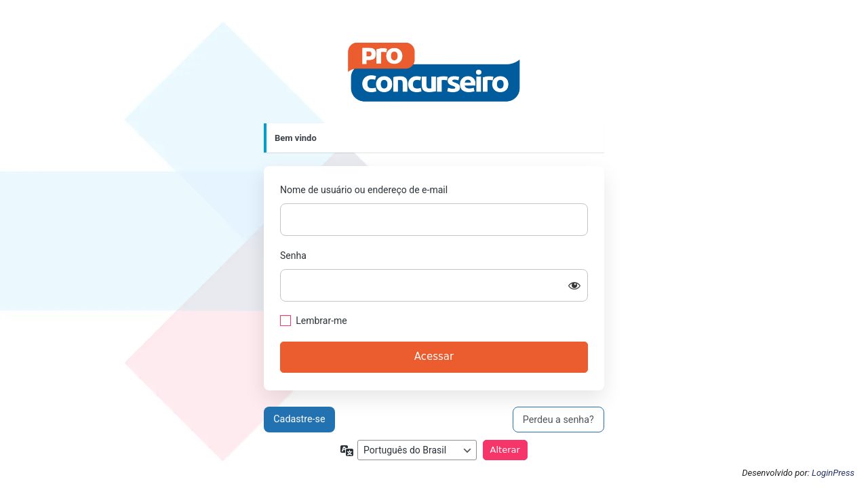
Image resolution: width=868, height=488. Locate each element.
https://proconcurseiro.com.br (434, 73)
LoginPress (833, 473)
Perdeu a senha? (558, 420)
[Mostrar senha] (574, 285)
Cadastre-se (299, 419)
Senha (293, 256)
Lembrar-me (321, 321)
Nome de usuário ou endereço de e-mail (364, 190)
